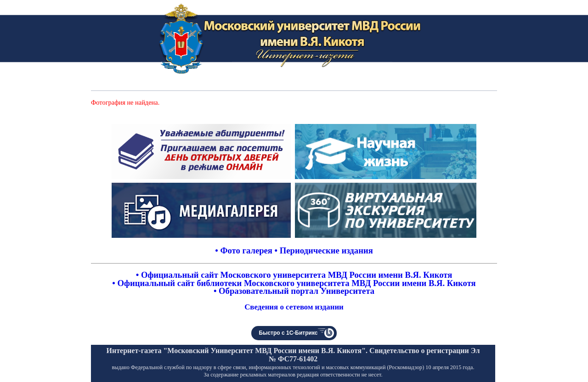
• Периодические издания (324, 250)
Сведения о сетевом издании (294, 307)
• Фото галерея (244, 250)
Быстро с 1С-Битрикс (288, 333)
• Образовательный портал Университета (294, 291)
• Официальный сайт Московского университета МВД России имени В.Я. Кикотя (294, 275)
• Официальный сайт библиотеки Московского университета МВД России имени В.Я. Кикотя (294, 283)
